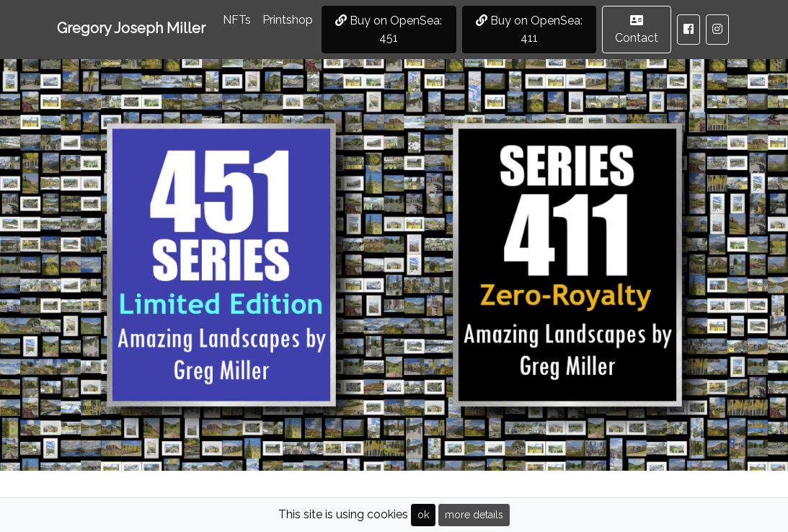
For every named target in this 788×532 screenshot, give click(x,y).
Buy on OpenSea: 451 (389, 29)
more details (474, 515)
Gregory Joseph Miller (131, 28)
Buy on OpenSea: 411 (529, 29)
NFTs (240, 19)
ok (423, 515)
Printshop (288, 20)
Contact (637, 30)
